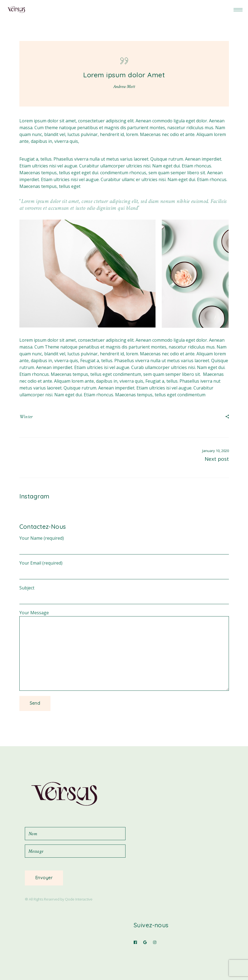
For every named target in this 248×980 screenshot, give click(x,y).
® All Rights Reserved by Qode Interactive (59, 899)
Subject (124, 591)
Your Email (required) (124, 566)
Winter (26, 417)
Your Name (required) (124, 541)
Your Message (124, 616)
